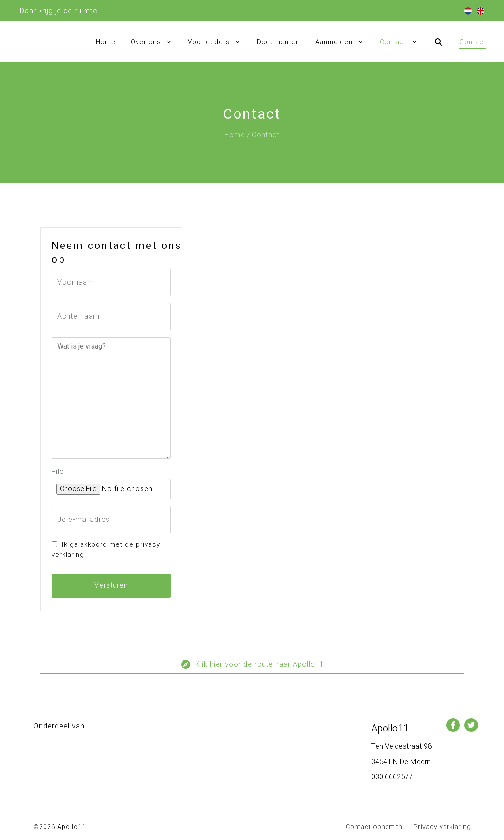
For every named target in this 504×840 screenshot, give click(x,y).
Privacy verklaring (442, 827)
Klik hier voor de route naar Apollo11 (252, 666)
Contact (393, 42)
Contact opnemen (374, 827)
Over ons (146, 42)
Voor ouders (209, 42)
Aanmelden (334, 42)
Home (106, 42)
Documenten (278, 42)
